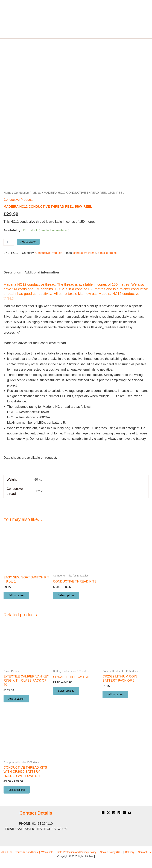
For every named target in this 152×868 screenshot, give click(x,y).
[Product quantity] (9, 242)
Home (8, 193)
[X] (108, 813)
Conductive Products (28, 193)
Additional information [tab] (42, 272)
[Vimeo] (124, 813)
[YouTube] (130, 813)
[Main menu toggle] (148, 19)
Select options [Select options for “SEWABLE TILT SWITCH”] (66, 691)
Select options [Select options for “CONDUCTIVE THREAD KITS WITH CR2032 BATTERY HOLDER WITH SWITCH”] (17, 790)
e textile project (107, 253)
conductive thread (85, 253)
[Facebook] (103, 813)
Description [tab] (12, 272)
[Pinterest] (119, 813)
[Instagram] (114, 813)
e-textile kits (74, 294)
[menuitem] (8, 852)
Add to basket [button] (16, 595)
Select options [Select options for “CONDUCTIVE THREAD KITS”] (66, 595)
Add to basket (28, 242)
